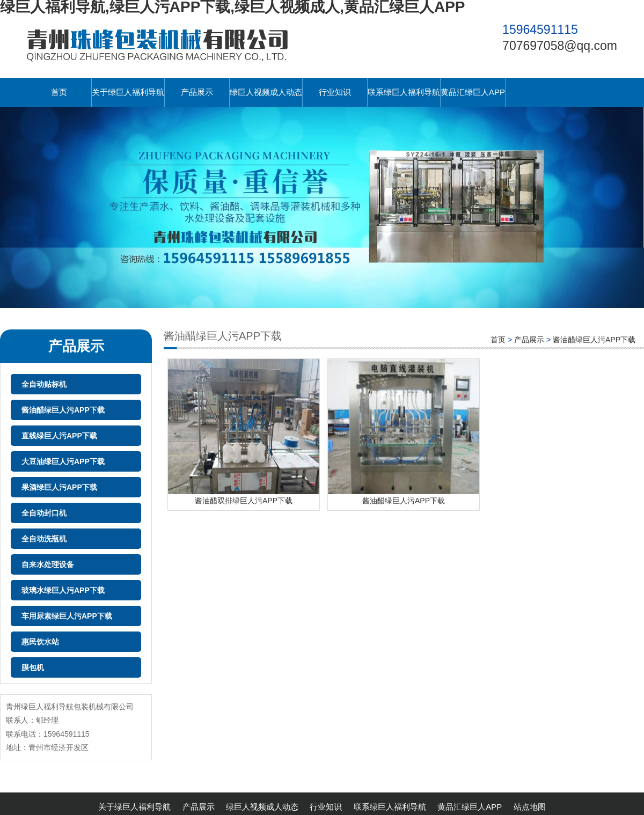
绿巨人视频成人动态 (266, 92)
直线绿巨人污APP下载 (59, 436)
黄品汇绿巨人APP (473, 92)
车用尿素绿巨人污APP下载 (67, 616)
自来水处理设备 (48, 564)
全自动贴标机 (44, 384)
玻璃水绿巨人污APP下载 (63, 590)
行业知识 (335, 92)
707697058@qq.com (560, 46)
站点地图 (530, 807)
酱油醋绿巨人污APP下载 (63, 410)
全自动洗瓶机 (44, 539)
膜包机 (33, 667)
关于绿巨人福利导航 (128, 92)
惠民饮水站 (40, 642)
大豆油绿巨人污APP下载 (63, 461)
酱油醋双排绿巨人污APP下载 (244, 501)
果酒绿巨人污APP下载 (59, 487)
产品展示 (197, 92)
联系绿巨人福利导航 (404, 92)
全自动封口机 (44, 513)
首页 (59, 92)
